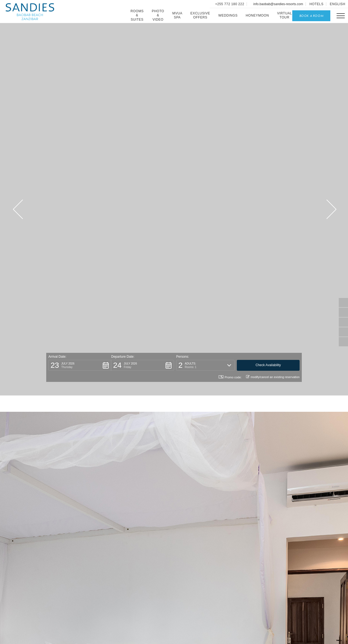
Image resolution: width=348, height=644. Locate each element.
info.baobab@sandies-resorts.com (278, 4)
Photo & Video (158, 15)
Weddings (228, 15)
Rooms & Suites (137, 15)
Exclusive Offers (200, 15)
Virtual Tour (285, 15)
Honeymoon (257, 15)
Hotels (316, 4)
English (338, 4)
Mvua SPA (177, 15)
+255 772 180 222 (229, 4)
